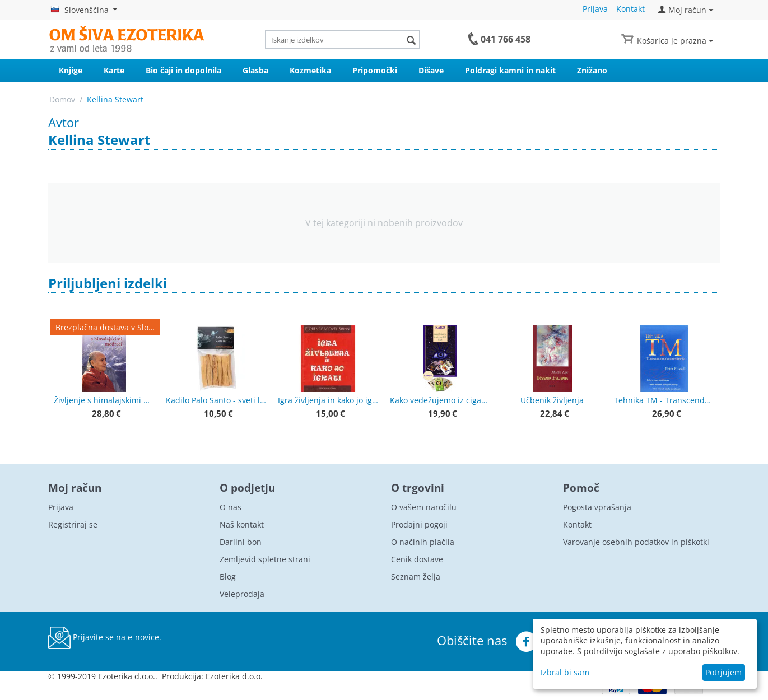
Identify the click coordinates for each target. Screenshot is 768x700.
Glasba (255, 70)
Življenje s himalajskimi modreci (104, 400)
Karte (114, 70)
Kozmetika (310, 70)
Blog (228, 577)
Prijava (595, 9)
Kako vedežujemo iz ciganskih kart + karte (440, 400)
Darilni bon (241, 542)
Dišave (431, 70)
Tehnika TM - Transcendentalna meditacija (664, 400)
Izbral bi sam (565, 672)
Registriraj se (73, 524)
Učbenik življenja (552, 400)
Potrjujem (723, 672)
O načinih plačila (423, 542)
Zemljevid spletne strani (265, 559)
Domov (62, 99)
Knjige (71, 70)
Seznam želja (416, 577)
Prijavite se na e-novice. (105, 638)
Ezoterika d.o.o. (234, 676)
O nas (231, 507)
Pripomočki (375, 70)
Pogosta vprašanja (597, 507)
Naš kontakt (242, 524)
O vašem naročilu (424, 507)
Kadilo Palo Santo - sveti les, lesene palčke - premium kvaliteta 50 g (216, 400)
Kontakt (630, 9)
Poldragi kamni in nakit (510, 70)
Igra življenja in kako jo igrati (328, 400)
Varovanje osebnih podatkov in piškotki (636, 542)
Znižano (592, 70)
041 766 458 (506, 39)
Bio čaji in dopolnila (183, 70)
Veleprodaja (242, 594)
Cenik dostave (417, 559)
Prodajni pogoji (419, 524)
